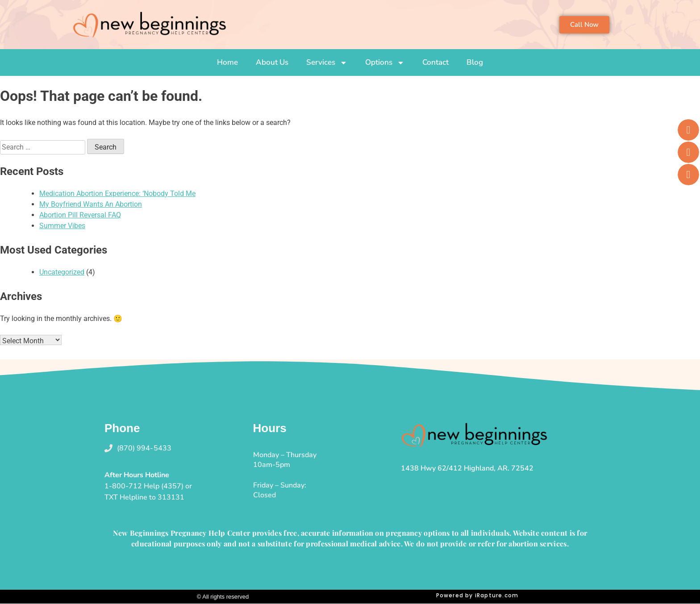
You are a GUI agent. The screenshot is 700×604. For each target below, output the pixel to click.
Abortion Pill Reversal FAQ (80, 215)
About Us (272, 62)
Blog (475, 62)
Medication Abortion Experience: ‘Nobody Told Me (117, 194)
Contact (435, 62)
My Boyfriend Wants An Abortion (91, 204)
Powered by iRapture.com (477, 595)
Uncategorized (62, 272)
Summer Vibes (62, 226)
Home (227, 62)
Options (385, 63)
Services (327, 63)
